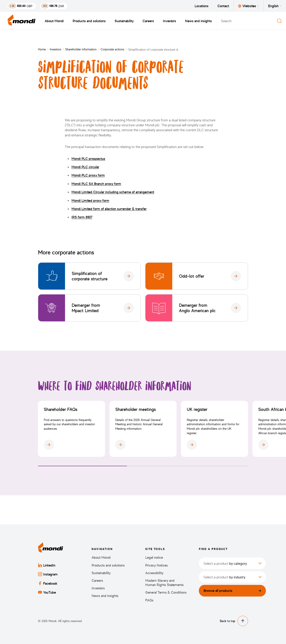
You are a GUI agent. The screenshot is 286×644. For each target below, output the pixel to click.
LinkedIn (47, 565)
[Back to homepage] (22, 21)
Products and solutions (89, 21)
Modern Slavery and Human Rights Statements (164, 583)
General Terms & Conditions (166, 592)
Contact (223, 6)
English (275, 6)
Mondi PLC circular (85, 167)
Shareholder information (81, 49)
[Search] (279, 21)
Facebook (48, 583)
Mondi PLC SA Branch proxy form (96, 184)
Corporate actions (112, 49)
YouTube (47, 592)
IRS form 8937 (82, 217)
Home (42, 49)
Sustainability (124, 21)
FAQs (149, 600)
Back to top (234, 621)
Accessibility (154, 573)
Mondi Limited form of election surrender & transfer (109, 209)
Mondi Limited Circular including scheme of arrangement (113, 192)
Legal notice (154, 557)
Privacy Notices (157, 565)
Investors (169, 21)
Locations (202, 6)
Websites (249, 6)
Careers (148, 21)
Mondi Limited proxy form (90, 200)
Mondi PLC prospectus (88, 159)
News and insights (198, 21)
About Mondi (54, 21)
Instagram (48, 574)
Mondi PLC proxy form (88, 175)
